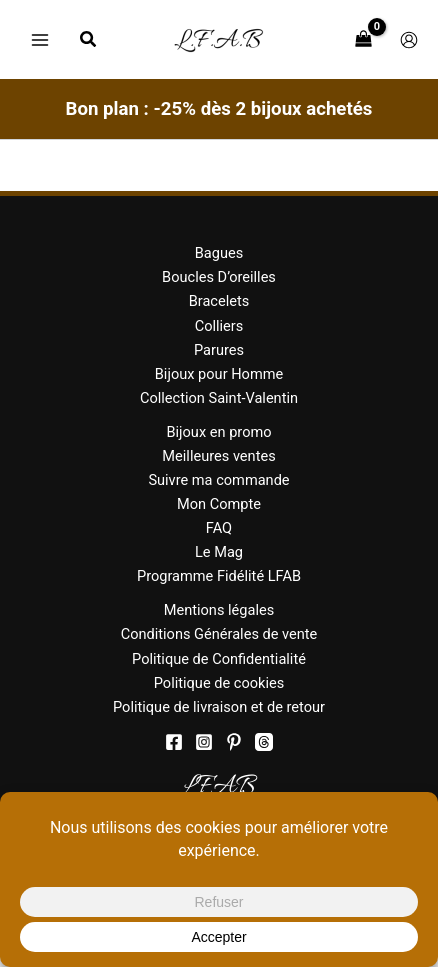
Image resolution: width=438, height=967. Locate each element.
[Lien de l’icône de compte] (409, 40)
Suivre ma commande (218, 480)
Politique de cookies (219, 683)
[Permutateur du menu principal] (40, 39)
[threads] (264, 742)
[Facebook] (174, 742)
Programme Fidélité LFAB (219, 576)
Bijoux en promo (218, 432)
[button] (89, 41)
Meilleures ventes (218, 456)
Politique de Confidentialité (219, 659)
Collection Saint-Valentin (219, 398)
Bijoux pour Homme (219, 374)
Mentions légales (219, 610)
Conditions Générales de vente (219, 634)
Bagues (219, 253)
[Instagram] (204, 742)
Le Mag (219, 552)
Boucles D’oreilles (219, 277)
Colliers (219, 326)
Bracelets (219, 301)
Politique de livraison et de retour (219, 707)
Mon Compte (219, 504)
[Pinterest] (234, 742)
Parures (219, 350)
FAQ (219, 528)
